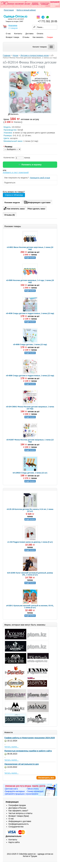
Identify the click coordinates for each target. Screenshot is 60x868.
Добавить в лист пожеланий (16, 172)
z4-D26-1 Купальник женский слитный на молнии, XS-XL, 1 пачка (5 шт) (30, 607)
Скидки (50, 37)
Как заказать (38, 37)
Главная (7, 55)
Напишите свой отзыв (40, 178)
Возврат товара (12, 37)
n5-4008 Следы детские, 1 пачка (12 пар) (30, 345)
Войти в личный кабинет (26, 10)
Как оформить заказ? (18, 811)
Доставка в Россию (17, 808)
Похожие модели (12, 203)
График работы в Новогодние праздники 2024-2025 (30, 738)
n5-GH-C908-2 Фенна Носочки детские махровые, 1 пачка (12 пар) (30, 408)
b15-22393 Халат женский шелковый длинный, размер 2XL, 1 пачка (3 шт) (30, 574)
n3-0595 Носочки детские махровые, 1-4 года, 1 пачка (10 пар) (30, 281)
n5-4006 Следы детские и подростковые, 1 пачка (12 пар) (30, 376)
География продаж (17, 805)
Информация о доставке (37, 202)
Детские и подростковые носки (35, 55)
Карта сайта (14, 842)
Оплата (40, 34)
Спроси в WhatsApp (14, 195)
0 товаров (13, 28)
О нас (8, 34)
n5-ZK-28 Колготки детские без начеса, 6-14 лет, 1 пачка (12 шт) (30, 510)
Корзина (13, 25)
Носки (15, 55)
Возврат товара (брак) (19, 816)
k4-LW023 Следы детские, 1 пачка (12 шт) (30, 473)
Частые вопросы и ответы (20, 813)
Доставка (30, 34)
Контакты (18, 34)
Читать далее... (11, 747)
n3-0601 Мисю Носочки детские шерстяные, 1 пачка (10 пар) (30, 248)
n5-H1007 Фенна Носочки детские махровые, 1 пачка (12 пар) (30, 441)
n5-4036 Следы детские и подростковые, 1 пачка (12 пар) (30, 313)
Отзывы (26, 37)
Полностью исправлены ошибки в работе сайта (28, 751)
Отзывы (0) (10, 215)
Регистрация (9, 10)
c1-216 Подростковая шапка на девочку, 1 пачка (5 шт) (30, 542)
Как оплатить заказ (14, 208)
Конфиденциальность (19, 824)
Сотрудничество (16, 827)
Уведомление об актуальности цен (22, 764)
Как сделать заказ (36, 209)
